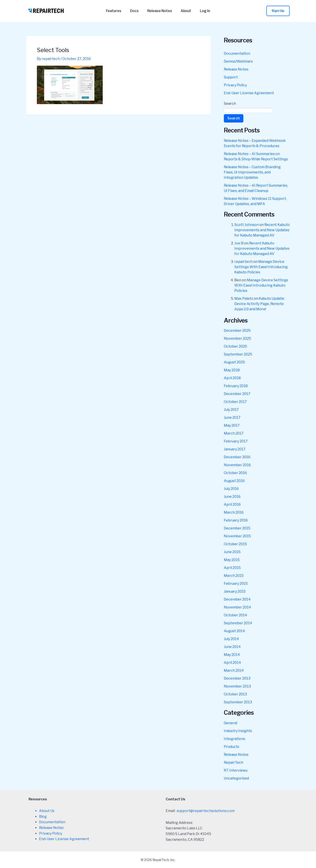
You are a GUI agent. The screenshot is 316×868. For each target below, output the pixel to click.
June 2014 (232, 647)
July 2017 (231, 410)
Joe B (239, 243)
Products (232, 747)
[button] (278, 11)
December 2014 (237, 599)
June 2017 (232, 418)
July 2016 (231, 489)
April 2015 (232, 568)
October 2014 (235, 615)
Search (230, 104)
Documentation (237, 53)
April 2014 (232, 663)
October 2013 (235, 694)
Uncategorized (236, 778)
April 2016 (232, 504)
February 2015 (236, 584)
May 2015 (232, 560)
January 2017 (235, 449)
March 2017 (234, 433)
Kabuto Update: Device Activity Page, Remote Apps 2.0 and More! (259, 304)
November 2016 (237, 465)
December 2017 (237, 394)
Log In (202, 11)
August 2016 (234, 481)
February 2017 (236, 441)
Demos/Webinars (238, 61)
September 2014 (238, 623)
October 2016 (235, 473)
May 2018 (232, 370)
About (184, 11)
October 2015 (235, 544)
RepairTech (233, 762)
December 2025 (237, 331)
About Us (47, 811)
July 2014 (231, 639)
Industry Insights (238, 731)
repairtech (243, 262)
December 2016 (237, 457)
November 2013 (237, 686)
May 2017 (232, 425)
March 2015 (234, 576)
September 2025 (238, 354)
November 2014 (237, 607)
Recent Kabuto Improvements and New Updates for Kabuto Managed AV (262, 230)
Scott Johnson (247, 225)
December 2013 (237, 678)
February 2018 (236, 386)
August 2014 (234, 631)
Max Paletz (244, 299)
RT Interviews (236, 770)
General (231, 723)
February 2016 (236, 520)
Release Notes (160, 11)
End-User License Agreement (249, 93)
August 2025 (234, 362)
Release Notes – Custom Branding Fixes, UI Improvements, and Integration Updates (252, 172)
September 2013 (238, 702)
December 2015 (237, 528)
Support (231, 77)
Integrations (234, 739)
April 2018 (232, 378)
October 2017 (235, 402)
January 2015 (235, 591)
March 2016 (234, 512)
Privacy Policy (235, 85)
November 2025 (237, 338)
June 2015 (232, 552)
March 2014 (234, 670)
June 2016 (232, 497)
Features (117, 11)
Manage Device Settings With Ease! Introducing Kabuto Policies (261, 267)
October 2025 (235, 346)
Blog (43, 817)
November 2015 (237, 536)
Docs (136, 11)
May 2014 (232, 655)
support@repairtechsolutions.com (206, 811)
